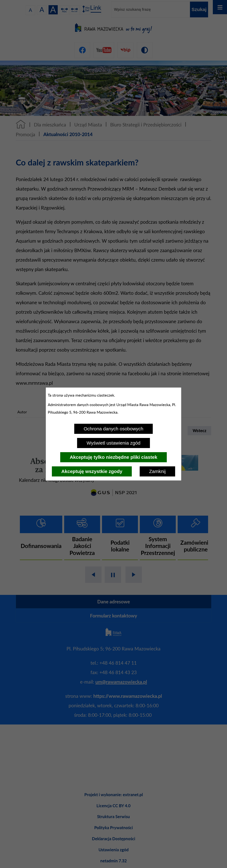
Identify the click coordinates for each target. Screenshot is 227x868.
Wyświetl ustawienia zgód (113, 443)
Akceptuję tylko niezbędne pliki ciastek (113, 457)
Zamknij (157, 471)
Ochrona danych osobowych (114, 429)
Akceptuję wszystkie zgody (92, 471)
